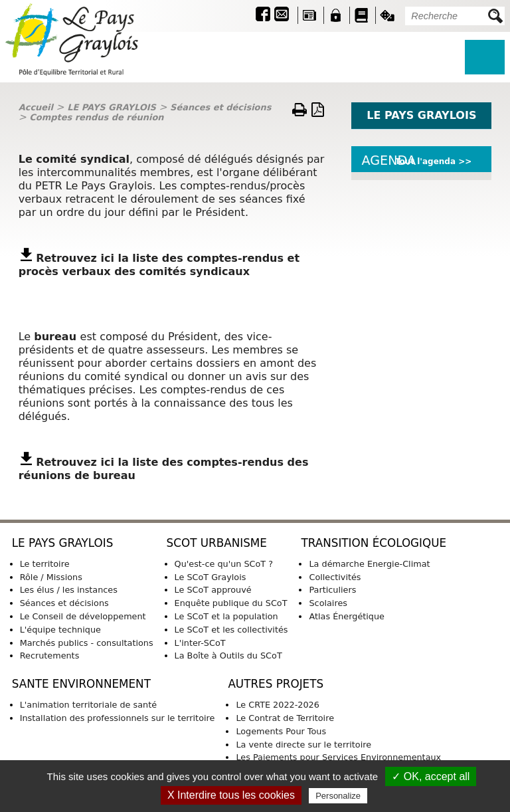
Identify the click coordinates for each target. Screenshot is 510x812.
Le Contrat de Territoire (285, 718)
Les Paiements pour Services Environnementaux (338, 757)
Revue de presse (309, 15)
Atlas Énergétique (346, 616)
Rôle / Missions (51, 577)
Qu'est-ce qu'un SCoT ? (224, 564)
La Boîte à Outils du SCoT (228, 656)
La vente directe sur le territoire (303, 745)
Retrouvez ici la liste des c (115, 258)
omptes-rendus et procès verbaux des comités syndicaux (159, 265)
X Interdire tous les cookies (231, 795)
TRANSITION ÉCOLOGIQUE (374, 543)
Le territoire (45, 564)
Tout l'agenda (425, 161)
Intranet (335, 15)
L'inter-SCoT (200, 643)
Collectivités (335, 577)
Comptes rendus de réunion (96, 117)
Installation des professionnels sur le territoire (118, 718)
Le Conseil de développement (83, 616)
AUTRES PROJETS (276, 684)
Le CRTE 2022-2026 (277, 705)
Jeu (387, 15)
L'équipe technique (60, 630)
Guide (361, 15)
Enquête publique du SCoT (231, 603)
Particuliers (332, 590)
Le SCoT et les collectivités (231, 630)
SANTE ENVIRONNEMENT (81, 684)
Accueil (36, 107)
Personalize (338, 796)
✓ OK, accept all (431, 776)
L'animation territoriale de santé (88, 705)
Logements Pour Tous (281, 731)
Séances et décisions (220, 107)
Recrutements (50, 656)
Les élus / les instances (69, 590)
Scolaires (328, 603)
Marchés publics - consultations (87, 643)
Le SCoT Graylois (211, 577)
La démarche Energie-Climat (369, 564)
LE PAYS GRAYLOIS (112, 107)
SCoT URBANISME (217, 543)
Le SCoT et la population (226, 616)
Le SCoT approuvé (213, 590)
